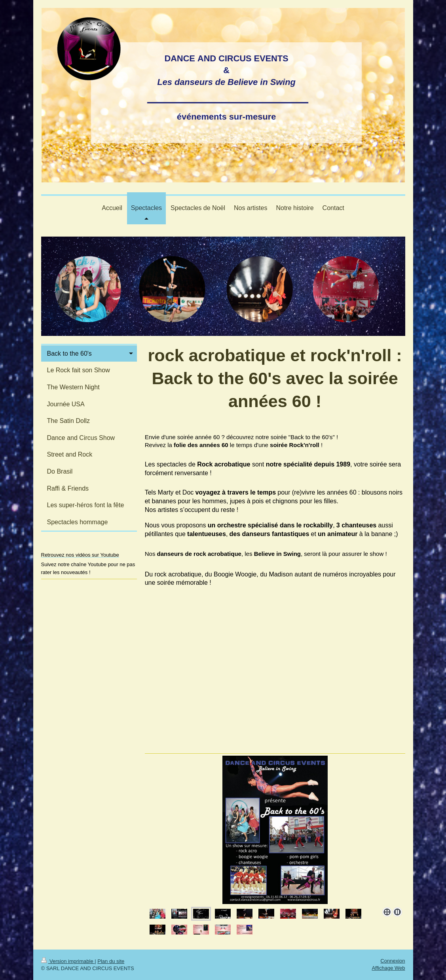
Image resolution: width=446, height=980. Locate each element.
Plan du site (111, 961)
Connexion (393, 961)
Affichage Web (388, 968)
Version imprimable (68, 961)
